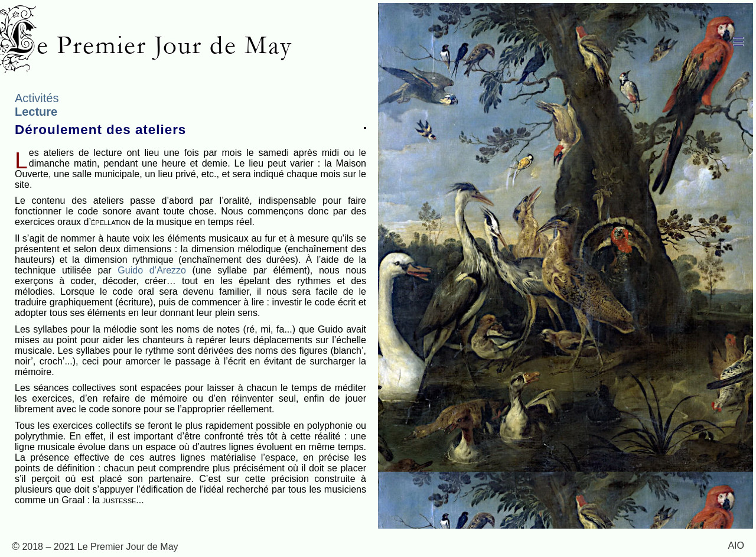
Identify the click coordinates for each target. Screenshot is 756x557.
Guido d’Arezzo (152, 270)
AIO (736, 545)
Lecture (36, 112)
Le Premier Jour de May (151, 45)
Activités (37, 98)
